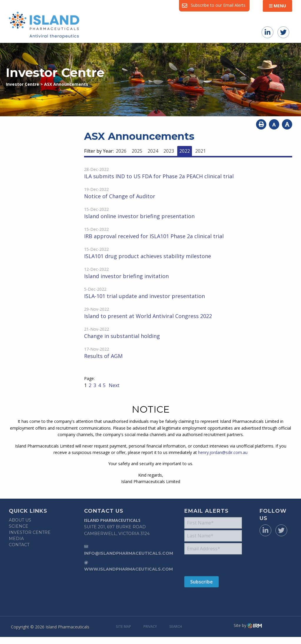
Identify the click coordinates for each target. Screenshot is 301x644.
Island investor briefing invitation (126, 276)
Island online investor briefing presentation (139, 216)
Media (16, 539)
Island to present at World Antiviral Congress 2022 (148, 316)
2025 (137, 151)
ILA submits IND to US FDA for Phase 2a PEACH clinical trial (159, 176)
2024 (153, 151)
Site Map (123, 627)
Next (113, 385)
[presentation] (220, 565)
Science (19, 526)
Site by (248, 625)
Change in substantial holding (122, 336)
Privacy (150, 627)
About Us (20, 520)
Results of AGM (103, 356)
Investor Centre (30, 532)
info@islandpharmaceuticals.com (129, 553)
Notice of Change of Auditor (120, 196)
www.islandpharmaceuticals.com (128, 569)
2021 (200, 151)
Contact (19, 545)
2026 (121, 151)
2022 (185, 151)
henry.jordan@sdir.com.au (223, 452)
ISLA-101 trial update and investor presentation (144, 296)
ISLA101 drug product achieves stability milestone (148, 256)
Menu (277, 6)
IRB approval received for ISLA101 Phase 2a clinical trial (154, 236)
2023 (169, 151)
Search (176, 627)
